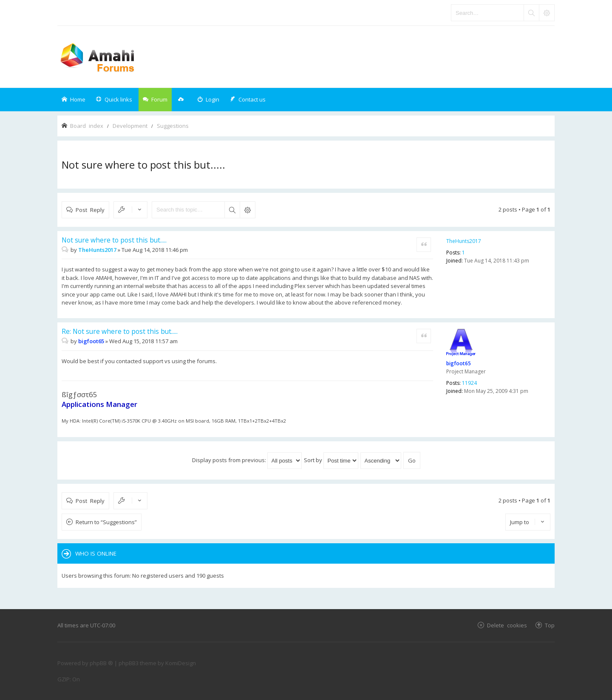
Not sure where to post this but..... (143, 165)
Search (232, 210)
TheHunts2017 (464, 241)
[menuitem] (208, 100)
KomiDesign (181, 663)
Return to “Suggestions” (106, 522)
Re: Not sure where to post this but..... (120, 331)
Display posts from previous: (247, 460)
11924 (469, 383)
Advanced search (247, 210)
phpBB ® (101, 663)
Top (550, 625)
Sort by (331, 460)
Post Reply (90, 210)
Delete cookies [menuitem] (507, 625)
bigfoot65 (459, 363)
